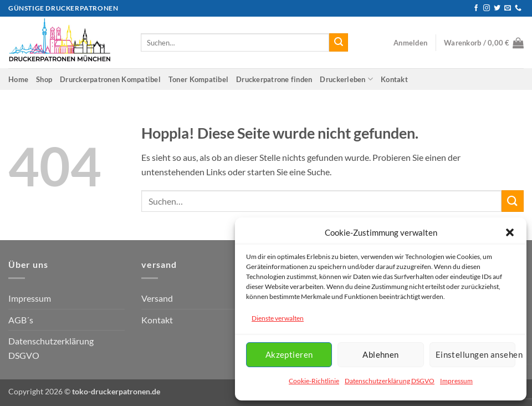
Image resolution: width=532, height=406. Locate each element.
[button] (510, 232)
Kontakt (394, 79)
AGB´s (21, 320)
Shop (44, 79)
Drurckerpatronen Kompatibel (110, 79)
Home (18, 79)
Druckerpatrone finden (274, 79)
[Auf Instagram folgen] (487, 8)
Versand (157, 298)
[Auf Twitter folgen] (497, 8)
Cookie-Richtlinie (314, 381)
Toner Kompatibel (198, 79)
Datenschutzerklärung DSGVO (390, 381)
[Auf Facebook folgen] (476, 8)
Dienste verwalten (278, 318)
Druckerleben (346, 79)
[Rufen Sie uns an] (518, 8)
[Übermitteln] (339, 43)
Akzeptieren (289, 354)
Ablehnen (381, 354)
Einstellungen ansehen (475, 354)
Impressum (456, 381)
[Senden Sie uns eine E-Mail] (508, 8)
